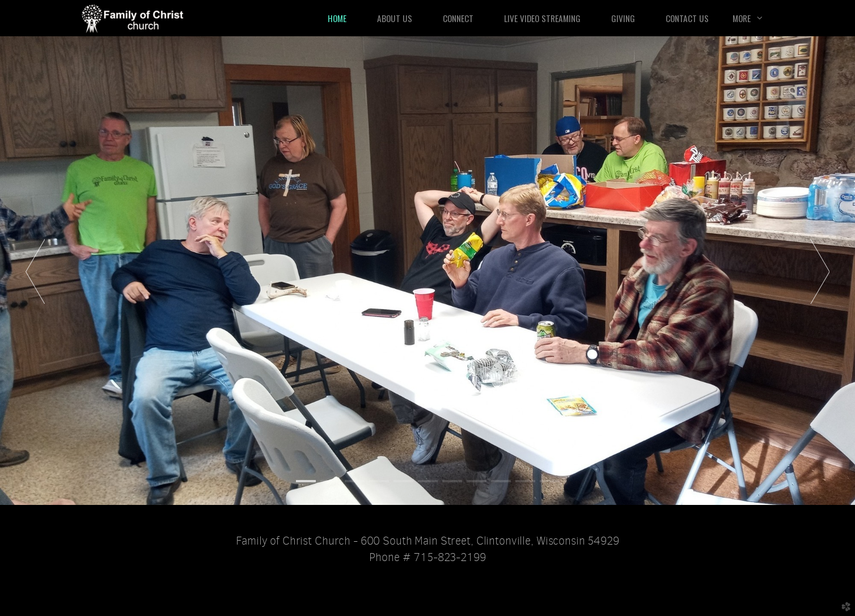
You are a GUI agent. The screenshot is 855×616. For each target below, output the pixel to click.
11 (550, 481)
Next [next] (820, 271)
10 (525, 481)
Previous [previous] (35, 271)
